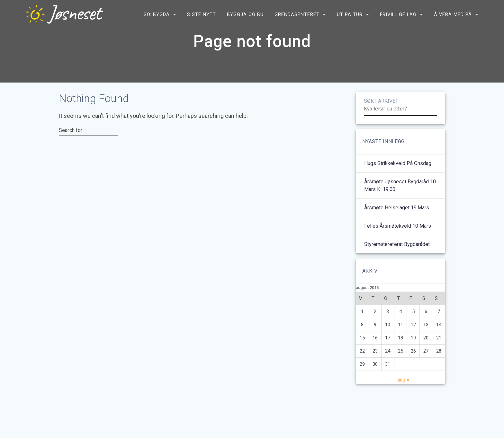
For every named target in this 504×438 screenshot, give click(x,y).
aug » (403, 386)
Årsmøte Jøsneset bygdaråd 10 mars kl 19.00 (400, 192)
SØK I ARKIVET (381, 108)
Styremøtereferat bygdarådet (397, 251)
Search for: (71, 137)
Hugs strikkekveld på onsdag (398, 170)
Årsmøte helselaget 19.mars (397, 214)
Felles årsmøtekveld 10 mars (398, 233)
